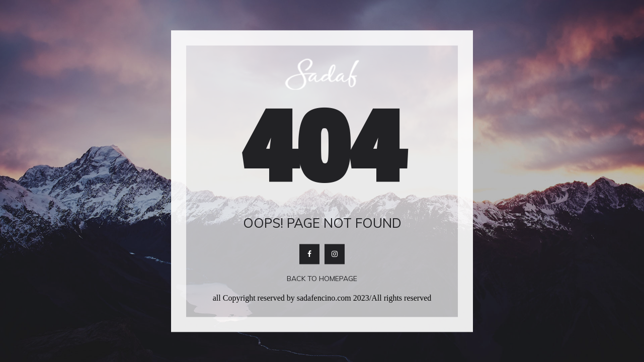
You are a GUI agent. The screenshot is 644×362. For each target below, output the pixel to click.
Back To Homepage (322, 279)
